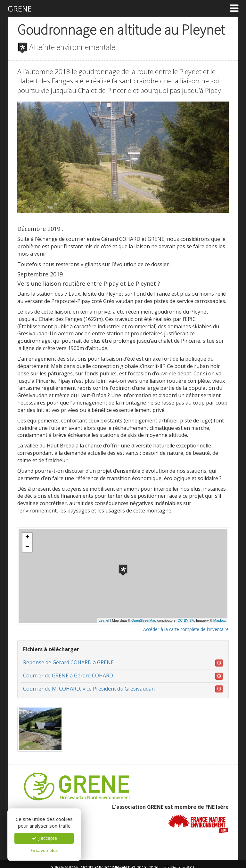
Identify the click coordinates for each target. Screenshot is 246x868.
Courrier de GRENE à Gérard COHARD (68, 676)
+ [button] (27, 537)
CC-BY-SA (186, 620)
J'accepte (44, 838)
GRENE (20, 8)
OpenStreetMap (144, 620)
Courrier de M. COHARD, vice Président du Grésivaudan (89, 689)
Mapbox (220, 620)
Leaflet (104, 620)
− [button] (27, 547)
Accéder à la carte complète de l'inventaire (186, 629)
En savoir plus (44, 850)
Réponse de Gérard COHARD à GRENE (68, 662)
